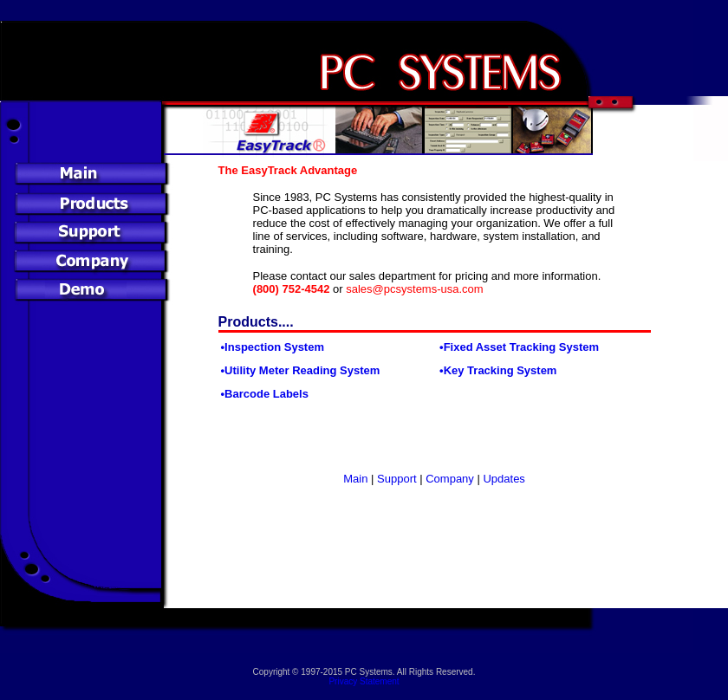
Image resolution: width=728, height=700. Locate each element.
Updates (504, 479)
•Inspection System (273, 347)
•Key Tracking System (498, 370)
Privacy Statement (364, 681)
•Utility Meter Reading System (301, 370)
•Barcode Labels (265, 394)
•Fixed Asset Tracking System (519, 347)
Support (397, 479)
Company (448, 479)
